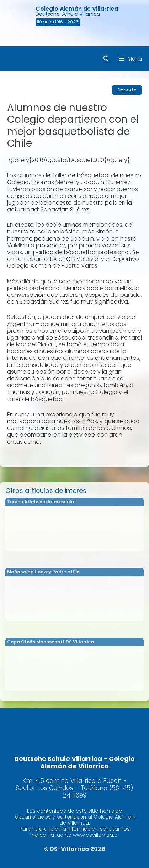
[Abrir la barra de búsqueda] (106, 59)
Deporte (127, 90)
